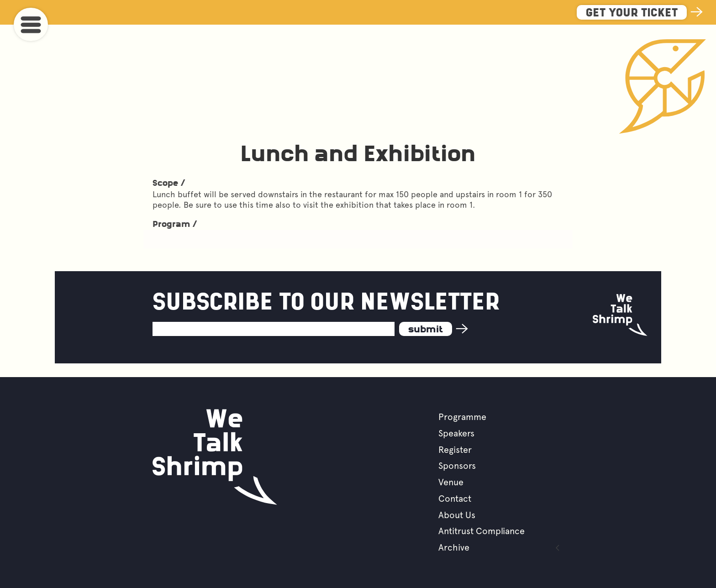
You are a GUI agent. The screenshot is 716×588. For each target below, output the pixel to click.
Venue (451, 482)
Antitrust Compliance (482, 531)
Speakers (456, 433)
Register (455, 450)
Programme (462, 417)
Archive (454, 547)
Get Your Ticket (632, 13)
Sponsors (457, 466)
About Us (457, 515)
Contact (455, 499)
